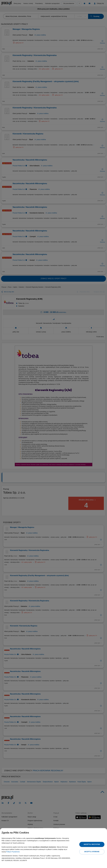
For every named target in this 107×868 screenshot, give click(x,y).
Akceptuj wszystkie (92, 844)
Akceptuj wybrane (92, 852)
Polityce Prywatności (13, 852)
